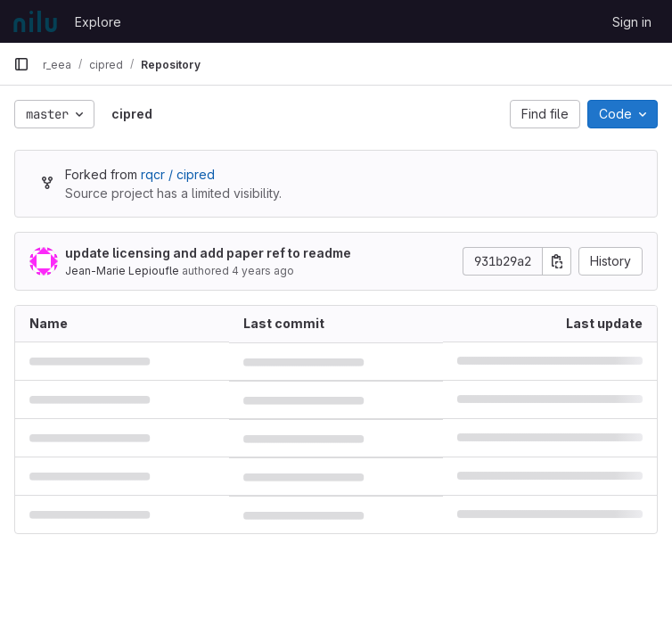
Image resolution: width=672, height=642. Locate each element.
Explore (98, 22)
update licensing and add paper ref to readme (208, 253)
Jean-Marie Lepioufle (122, 271)
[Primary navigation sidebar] (21, 64)
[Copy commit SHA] (557, 261)
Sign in (632, 22)
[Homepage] (35, 21)
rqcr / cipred (178, 174)
